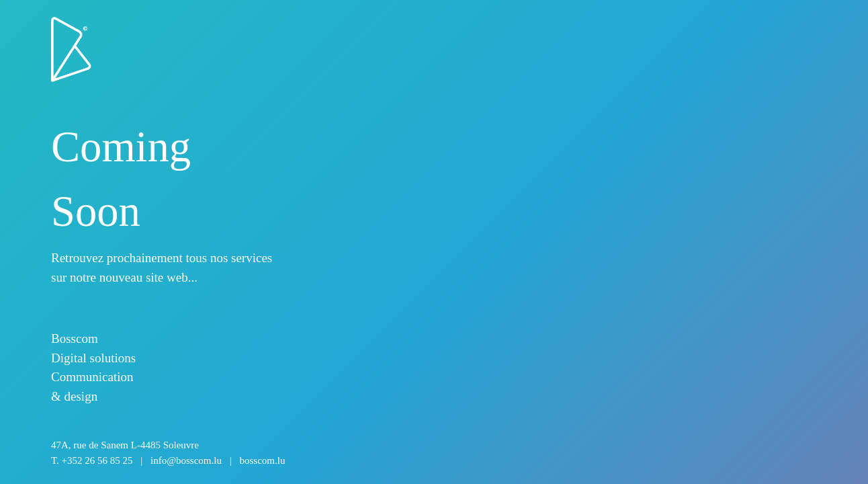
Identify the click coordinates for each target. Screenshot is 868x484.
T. (168, 460)
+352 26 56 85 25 (97, 460)
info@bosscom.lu (186, 460)
